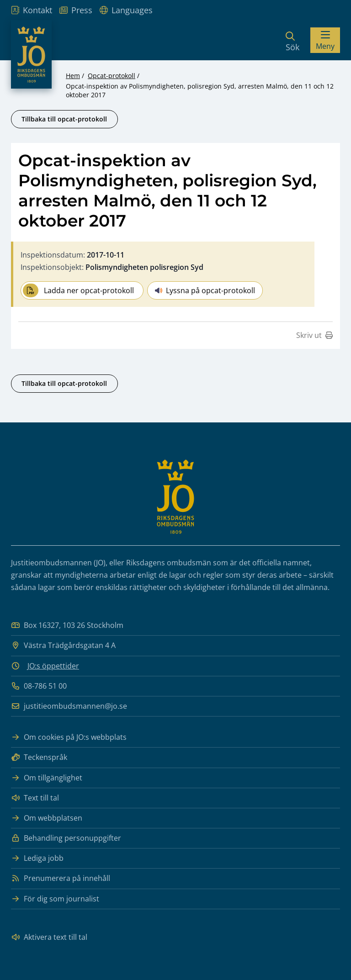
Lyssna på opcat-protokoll (205, 290)
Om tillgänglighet (47, 778)
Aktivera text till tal (49, 937)
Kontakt (32, 10)
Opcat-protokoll (112, 76)
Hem (73, 76)
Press (76, 10)
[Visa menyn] (325, 40)
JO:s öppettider (53, 666)
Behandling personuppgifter (66, 838)
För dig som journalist (55, 899)
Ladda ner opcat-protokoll (78, 290)
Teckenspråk (39, 757)
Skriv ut (314, 335)
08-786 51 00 (39, 686)
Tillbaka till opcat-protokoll (64, 119)
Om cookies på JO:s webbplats (69, 737)
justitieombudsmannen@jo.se (69, 706)
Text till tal (35, 798)
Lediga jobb (37, 858)
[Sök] (292, 40)
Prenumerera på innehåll (61, 878)
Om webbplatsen (47, 818)
